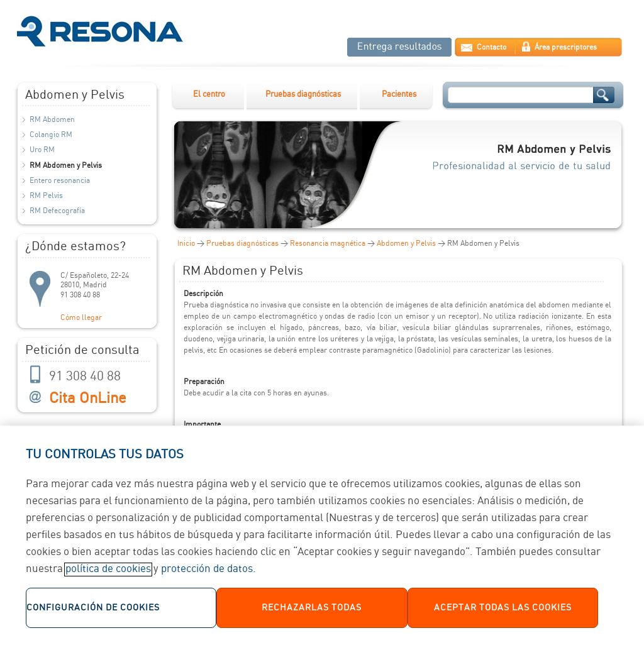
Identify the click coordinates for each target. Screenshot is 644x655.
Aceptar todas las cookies (503, 612)
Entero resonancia (60, 181)
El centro (209, 95)
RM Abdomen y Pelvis (66, 166)
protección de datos (207, 574)
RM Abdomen (52, 120)
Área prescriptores (566, 47)
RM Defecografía (57, 211)
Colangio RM (51, 135)
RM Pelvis (46, 196)
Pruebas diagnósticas (303, 95)
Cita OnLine (88, 399)
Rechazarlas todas (312, 612)
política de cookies (108, 574)
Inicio (186, 244)
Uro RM (42, 150)
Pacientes (399, 95)
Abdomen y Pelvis (406, 244)
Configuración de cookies (93, 612)
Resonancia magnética (328, 244)
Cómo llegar (81, 318)
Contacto (491, 47)
